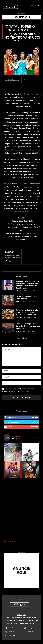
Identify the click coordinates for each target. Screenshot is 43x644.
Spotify (12, 632)
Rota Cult (10, 252)
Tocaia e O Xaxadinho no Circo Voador (26, 297)
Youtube (12, 635)
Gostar (35, 417)
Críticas (19, 291)
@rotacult (16, 436)
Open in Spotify (9, 541)
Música (18, 301)
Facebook (13, 628)
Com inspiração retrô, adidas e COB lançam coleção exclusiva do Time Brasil (28, 312)
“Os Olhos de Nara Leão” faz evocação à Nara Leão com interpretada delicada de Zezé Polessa (28, 284)
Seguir (35, 422)
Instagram (31, 628)
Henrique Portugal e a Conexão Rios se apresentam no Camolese (28, 326)
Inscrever (34, 427)
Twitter (31, 632)
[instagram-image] (13, 452)
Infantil (17, 41)
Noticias (19, 317)
